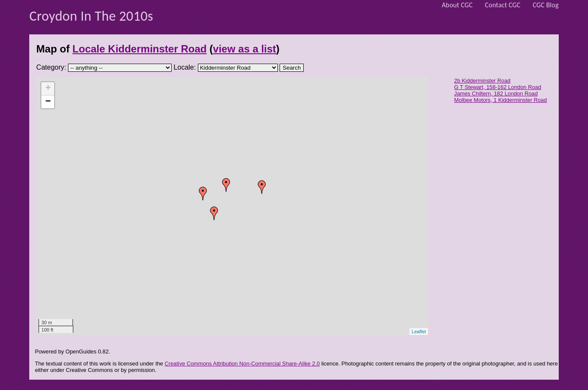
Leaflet (419, 332)
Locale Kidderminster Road (139, 49)
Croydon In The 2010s (91, 16)
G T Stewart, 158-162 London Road (498, 87)
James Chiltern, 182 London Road (496, 94)
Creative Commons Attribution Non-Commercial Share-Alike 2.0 (242, 364)
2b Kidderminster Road (482, 81)
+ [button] (48, 89)
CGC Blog (545, 5)
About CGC (457, 5)
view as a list (245, 49)
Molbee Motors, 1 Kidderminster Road (501, 100)
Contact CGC (503, 5)
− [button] (48, 102)
